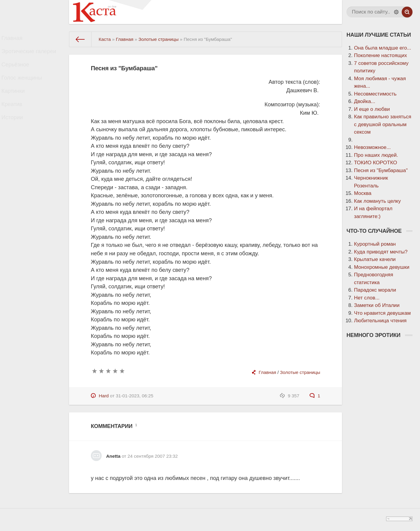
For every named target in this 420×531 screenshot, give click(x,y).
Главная (17, 39)
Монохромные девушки (382, 267)
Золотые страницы (300, 372)
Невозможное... (372, 147)
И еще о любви (372, 109)
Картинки (18, 103)
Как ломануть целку (377, 201)
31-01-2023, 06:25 (135, 396)
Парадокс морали (375, 290)
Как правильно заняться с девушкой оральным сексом (383, 124)
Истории (17, 135)
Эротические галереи (33, 55)
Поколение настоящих (380, 55)
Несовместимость (375, 94)
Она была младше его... (383, 48)
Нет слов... (367, 298)
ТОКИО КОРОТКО (375, 163)
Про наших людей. (376, 155)
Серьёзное (20, 71)
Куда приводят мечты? (381, 252)
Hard (104, 396)
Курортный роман (375, 244)
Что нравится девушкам (382, 313)
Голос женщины (26, 87)
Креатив (17, 119)
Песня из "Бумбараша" (381, 170)
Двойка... (365, 101)
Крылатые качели (375, 259)
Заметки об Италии (377, 305)
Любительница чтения (380, 321)
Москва (363, 193)
